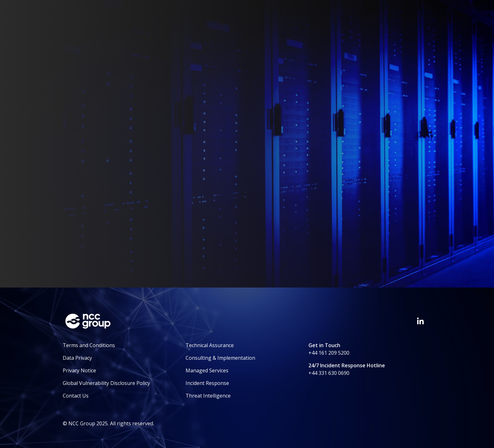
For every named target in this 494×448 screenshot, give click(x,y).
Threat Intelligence (208, 396)
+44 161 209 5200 (329, 353)
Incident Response (207, 383)
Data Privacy (77, 358)
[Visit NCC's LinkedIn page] (420, 321)
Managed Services (207, 370)
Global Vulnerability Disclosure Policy (106, 383)
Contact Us (76, 396)
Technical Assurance (210, 345)
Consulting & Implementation (220, 358)
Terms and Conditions (89, 345)
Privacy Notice (79, 370)
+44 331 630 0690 (329, 373)
